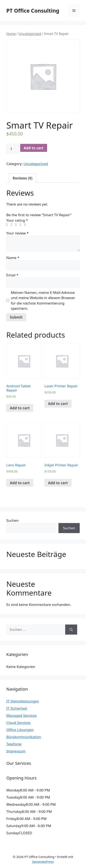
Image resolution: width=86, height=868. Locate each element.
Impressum (16, 751)
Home (11, 34)
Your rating (17, 220)
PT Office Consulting (33, 10)
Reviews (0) (22, 178)
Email (12, 275)
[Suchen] (71, 630)
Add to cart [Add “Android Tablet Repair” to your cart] (20, 408)
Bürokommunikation (24, 737)
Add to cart (34, 148)
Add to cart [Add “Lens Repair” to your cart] (20, 483)
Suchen (13, 520)
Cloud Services (19, 723)
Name (13, 258)
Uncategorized (30, 34)
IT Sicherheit (17, 708)
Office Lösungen (20, 730)
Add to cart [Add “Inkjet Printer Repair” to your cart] (58, 483)
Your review (17, 233)
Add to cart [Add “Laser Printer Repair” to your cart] (58, 404)
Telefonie (14, 744)
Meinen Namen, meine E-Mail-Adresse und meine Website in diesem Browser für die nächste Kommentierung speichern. (43, 301)
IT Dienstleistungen (23, 701)
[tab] (22, 178)
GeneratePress (43, 861)
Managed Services (22, 715)
